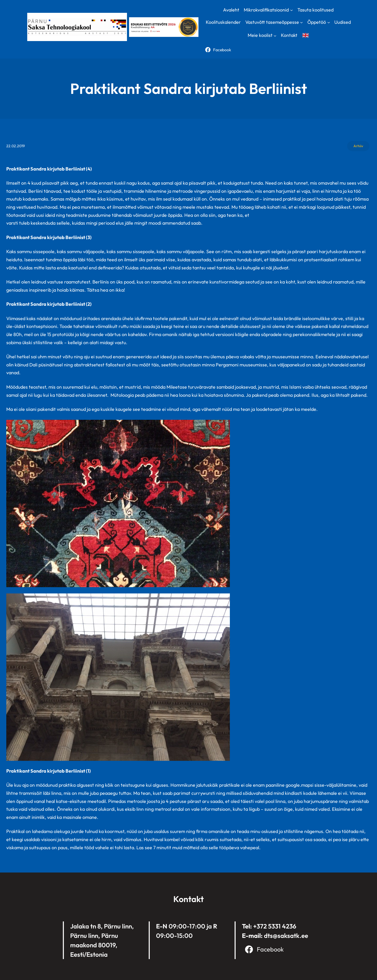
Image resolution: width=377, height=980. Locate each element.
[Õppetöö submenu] (329, 22)
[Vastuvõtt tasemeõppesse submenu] (301, 22)
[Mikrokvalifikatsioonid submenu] (292, 10)
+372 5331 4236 (275, 926)
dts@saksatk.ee (286, 936)
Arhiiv (358, 146)
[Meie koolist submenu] (275, 35)
